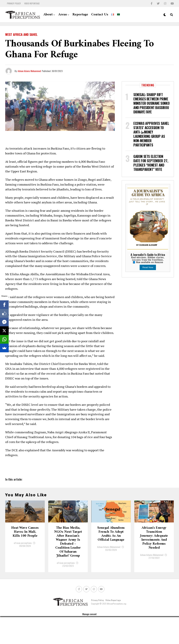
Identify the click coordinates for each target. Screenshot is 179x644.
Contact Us (100, 15)
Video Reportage (32, 3)
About (48, 15)
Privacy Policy (14, 3)
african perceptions (23, 567)
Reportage (80, 15)
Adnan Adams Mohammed (29, 71)
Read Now (148, 267)
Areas (63, 15)
